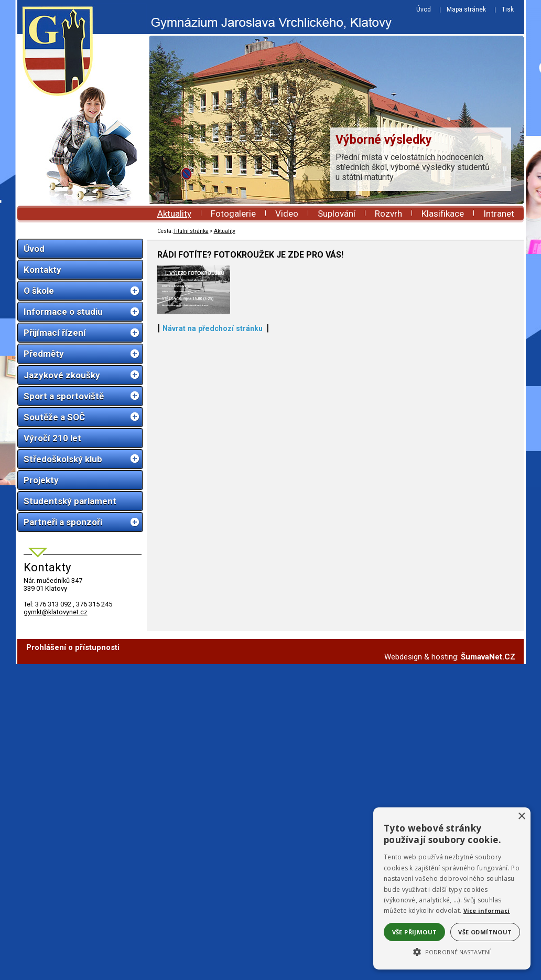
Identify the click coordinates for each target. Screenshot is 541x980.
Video (287, 214)
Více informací (487, 910)
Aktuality (174, 214)
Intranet (499, 214)
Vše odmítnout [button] (485, 932)
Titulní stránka (191, 231)
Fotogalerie (233, 214)
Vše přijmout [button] (415, 932)
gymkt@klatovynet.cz (56, 612)
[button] (452, 951)
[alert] (452, 888)
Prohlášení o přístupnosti (73, 647)
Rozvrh (388, 214)
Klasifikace (443, 214)
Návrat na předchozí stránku (213, 517)
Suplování (337, 214)
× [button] (521, 817)
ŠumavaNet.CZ (488, 657)
